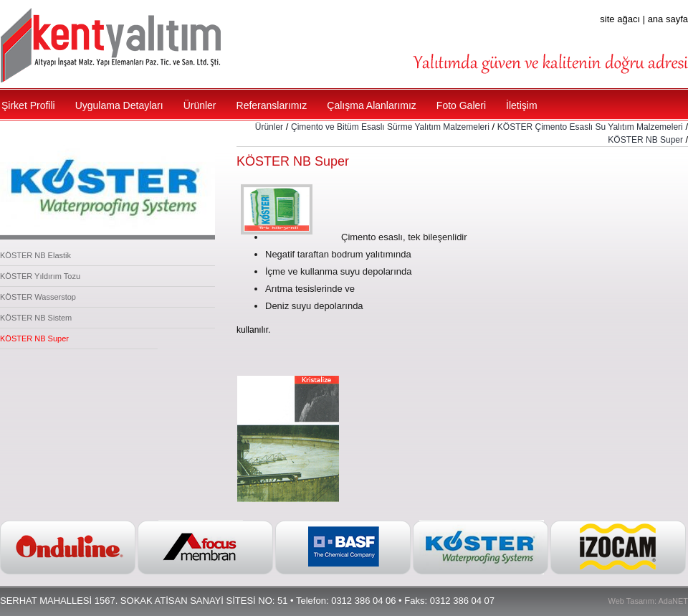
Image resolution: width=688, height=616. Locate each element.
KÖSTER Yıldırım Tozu (40, 276)
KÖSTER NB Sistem (36, 318)
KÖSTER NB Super (34, 338)
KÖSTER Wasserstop (38, 297)
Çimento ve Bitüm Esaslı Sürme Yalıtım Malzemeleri (390, 127)
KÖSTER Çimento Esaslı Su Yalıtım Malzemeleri (590, 127)
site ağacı (620, 19)
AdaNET (673, 601)
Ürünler (269, 127)
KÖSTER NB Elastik (35, 255)
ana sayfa (668, 19)
